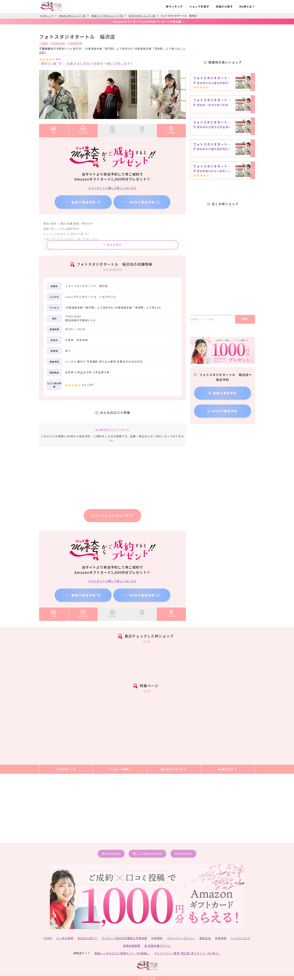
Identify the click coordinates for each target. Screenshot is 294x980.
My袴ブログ (228, 769)
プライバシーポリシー (181, 938)
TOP (54, 129)
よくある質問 (65, 938)
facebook (183, 854)
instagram (111, 854)
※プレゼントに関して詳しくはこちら (112, 188)
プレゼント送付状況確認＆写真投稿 (124, 938)
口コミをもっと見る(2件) (113, 515)
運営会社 (205, 938)
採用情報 (221, 938)
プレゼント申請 (120, 769)
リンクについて (240, 938)
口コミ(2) (83, 129)
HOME (48, 938)
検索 (245, 319)
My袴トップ (66, 769)
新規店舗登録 (132, 946)
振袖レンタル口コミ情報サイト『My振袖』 (122, 953)
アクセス (171, 129)
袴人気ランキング (174, 769)
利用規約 (157, 938)
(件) (91, 385)
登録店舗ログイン (158, 946)
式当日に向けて (87, 938)
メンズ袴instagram (148, 854)
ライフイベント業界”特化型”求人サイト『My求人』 (187, 953)
